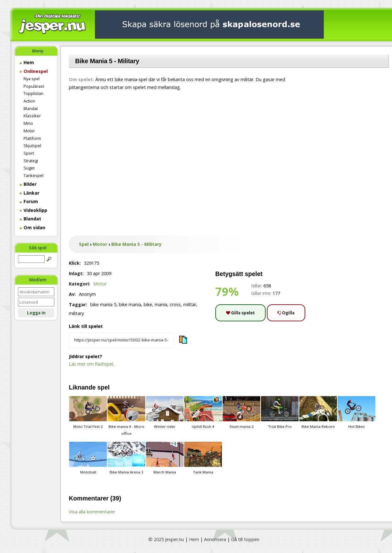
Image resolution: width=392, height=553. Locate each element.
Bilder (28, 184)
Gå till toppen (245, 539)
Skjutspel (32, 146)
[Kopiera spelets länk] (121, 340)
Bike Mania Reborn (318, 412)
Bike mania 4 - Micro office (126, 416)
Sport (29, 153)
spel (104, 387)
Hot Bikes (356, 412)
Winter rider (165, 412)
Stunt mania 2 (241, 412)
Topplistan (33, 93)
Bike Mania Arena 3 (126, 458)
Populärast (34, 86)
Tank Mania (203, 458)
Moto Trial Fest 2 (88, 412)
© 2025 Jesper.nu (166, 539)
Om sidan (32, 227)
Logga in (36, 313)
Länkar (29, 193)
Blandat (31, 108)
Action (29, 101)
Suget (29, 168)
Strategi (31, 161)
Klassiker (32, 116)
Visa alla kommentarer (92, 512)
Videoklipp (33, 210)
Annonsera (215, 539)
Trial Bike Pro (280, 412)
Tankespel (33, 175)
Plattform (32, 138)
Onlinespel (34, 71)
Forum (29, 201)
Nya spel (32, 79)
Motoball (88, 458)
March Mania (165, 458)
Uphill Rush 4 (203, 412)
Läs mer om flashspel (91, 364)
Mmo (28, 123)
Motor (29, 131)
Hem (27, 62)
